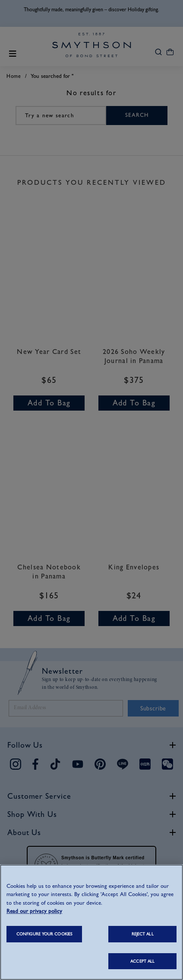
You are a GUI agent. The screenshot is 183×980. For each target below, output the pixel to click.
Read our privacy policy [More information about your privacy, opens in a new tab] (34, 911)
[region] (91, 922)
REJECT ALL (143, 934)
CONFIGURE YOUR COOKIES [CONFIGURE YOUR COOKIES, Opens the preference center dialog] (44, 934)
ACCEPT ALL (142, 961)
